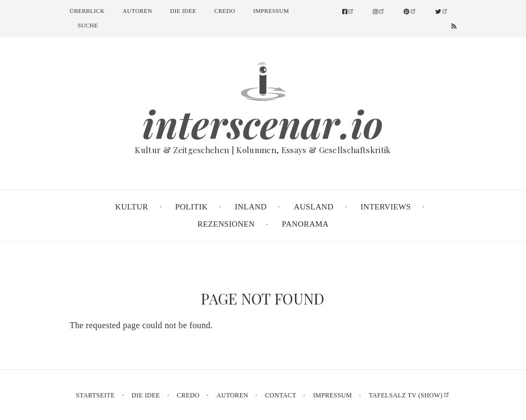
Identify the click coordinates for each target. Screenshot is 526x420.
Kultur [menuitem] (131, 207)
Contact (280, 395)
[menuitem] (353, 12)
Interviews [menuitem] (386, 207)
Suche (88, 25)
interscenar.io (263, 124)
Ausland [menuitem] (314, 207)
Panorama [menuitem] (305, 224)
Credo (225, 11)
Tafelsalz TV (409, 395)
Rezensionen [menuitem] (226, 224)
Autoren (137, 11)
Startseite (95, 395)
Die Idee (183, 11)
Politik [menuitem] (192, 207)
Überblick (87, 11)
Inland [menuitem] (251, 207)
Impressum (271, 11)
